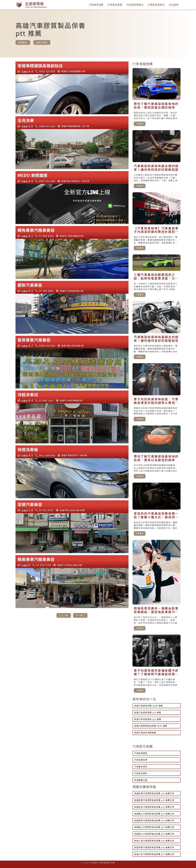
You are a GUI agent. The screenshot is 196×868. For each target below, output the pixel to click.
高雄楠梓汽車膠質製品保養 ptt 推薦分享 (154, 820)
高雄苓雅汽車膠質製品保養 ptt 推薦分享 (154, 847)
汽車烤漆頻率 (141, 773)
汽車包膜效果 (141, 760)
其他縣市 (23, 42)
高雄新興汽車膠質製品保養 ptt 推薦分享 (154, 800)
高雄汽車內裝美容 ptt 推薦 (148, 719)
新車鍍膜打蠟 (141, 780)
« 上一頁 (64, 615)
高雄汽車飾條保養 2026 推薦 (148, 706)
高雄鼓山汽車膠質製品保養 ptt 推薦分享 (154, 827)
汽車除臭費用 (141, 753)
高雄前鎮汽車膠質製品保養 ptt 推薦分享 (154, 793)
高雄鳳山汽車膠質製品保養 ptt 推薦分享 (154, 814)
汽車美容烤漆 (141, 767)
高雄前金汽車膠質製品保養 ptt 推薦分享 (154, 807)
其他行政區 (42, 42)
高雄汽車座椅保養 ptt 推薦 (148, 712)
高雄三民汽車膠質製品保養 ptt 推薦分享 (154, 854)
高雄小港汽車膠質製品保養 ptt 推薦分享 (154, 841)
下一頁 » (80, 615)
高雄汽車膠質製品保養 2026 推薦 (151, 726)
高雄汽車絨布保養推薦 (145, 733)
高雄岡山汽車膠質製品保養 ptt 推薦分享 (154, 834)
